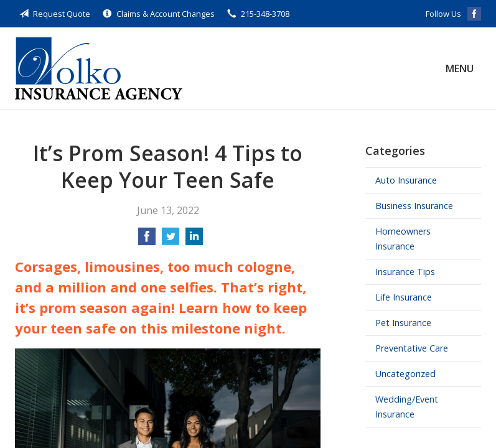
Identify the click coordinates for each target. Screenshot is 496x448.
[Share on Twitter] (171, 240)
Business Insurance (414, 206)
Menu (460, 68)
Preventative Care (412, 348)
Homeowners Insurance (403, 239)
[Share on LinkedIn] (194, 240)
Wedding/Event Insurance (407, 407)
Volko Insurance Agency (99, 68)
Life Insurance (404, 297)
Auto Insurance (406, 180)
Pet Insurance (403, 323)
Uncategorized (405, 374)
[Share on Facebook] (147, 240)
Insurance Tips (405, 272)
